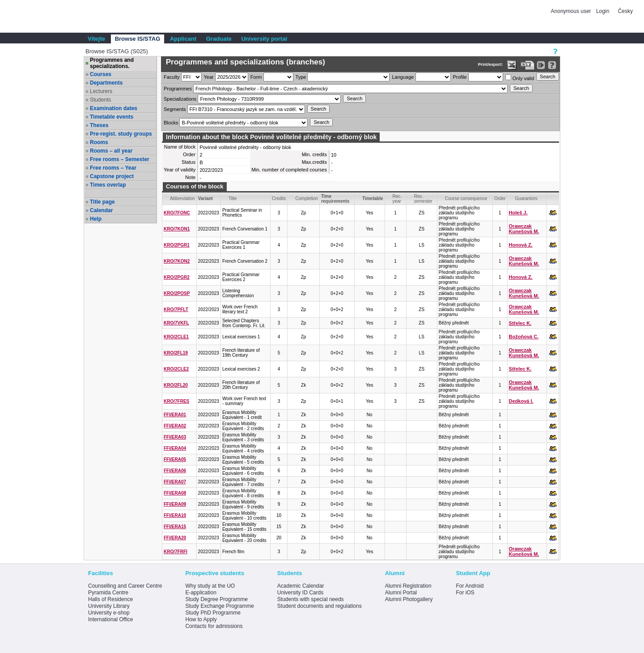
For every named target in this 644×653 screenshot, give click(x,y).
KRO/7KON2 (177, 261)
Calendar (101, 210)
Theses (99, 125)
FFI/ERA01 (175, 415)
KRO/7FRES (176, 401)
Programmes (178, 89)
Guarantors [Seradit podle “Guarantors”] (526, 198)
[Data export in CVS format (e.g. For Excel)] (527, 65)
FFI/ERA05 (175, 459)
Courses (101, 74)
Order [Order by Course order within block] (500, 198)
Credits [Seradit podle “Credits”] (279, 198)
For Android (470, 586)
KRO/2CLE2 (176, 369)
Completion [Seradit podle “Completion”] (307, 198)
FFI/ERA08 (175, 493)
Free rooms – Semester (120, 159)
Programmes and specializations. (112, 63)
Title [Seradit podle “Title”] (233, 198)
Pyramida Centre (108, 593)
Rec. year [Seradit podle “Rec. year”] (397, 199)
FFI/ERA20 (175, 538)
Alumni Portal (401, 593)
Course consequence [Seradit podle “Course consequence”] (466, 198)
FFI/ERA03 (175, 437)
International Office (111, 619)
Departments (106, 83)
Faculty (172, 77)
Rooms (99, 142)
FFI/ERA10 (175, 515)
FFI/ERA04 (175, 448)
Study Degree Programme (216, 599)
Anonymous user (572, 11)
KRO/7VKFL (176, 323)
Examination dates (114, 108)
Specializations (180, 99)
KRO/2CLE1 (176, 337)
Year (209, 77)
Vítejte (96, 39)
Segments (175, 109)
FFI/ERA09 (175, 504)
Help (96, 219)
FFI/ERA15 (175, 527)
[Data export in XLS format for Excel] (512, 65)
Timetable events (112, 117)
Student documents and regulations (320, 606)
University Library (109, 606)
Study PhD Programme (213, 613)
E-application (201, 593)
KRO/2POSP (177, 293)
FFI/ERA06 (175, 471)
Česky (625, 11)
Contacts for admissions (214, 626)
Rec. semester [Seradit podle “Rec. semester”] (423, 199)
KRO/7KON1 (177, 229)
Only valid (520, 78)
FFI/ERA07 (175, 482)
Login (603, 11)
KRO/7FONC (177, 213)
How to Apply (201, 619)
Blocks (171, 123)
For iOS (465, 593)
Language (403, 77)
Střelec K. (520, 323)
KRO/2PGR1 (177, 245)
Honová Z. (521, 245)
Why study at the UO (210, 586)
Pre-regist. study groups (121, 134)
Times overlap (108, 185)
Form (256, 77)
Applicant (183, 39)
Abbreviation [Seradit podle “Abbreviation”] (182, 198)
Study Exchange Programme (219, 606)
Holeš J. (518, 213)
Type (301, 77)
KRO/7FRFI (176, 552)
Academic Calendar (301, 586)
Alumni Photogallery (409, 599)
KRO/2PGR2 (177, 277)
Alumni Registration (408, 586)
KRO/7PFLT (176, 309)
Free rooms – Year (113, 168)
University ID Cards (300, 593)
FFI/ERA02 (175, 426)
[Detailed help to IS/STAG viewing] (552, 65)
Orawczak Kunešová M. (524, 229)
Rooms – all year (111, 151)
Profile (460, 77)
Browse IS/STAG (138, 39)
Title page (102, 202)
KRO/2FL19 (176, 353)
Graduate (219, 39)
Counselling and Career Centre (125, 586)
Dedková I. (521, 401)
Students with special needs (311, 599)
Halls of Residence (110, 599)
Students (100, 100)
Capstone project (112, 176)
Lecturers (101, 91)
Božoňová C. (524, 337)
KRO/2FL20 (176, 385)
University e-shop (109, 613)
